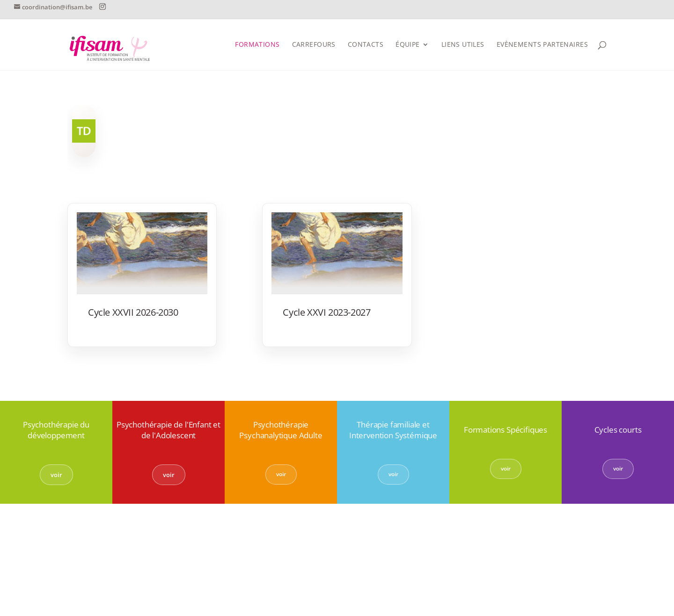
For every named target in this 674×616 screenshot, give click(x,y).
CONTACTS (366, 45)
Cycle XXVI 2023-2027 (326, 312)
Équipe (408, 45)
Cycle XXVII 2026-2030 (133, 312)
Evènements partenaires (542, 45)
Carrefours (314, 45)
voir (56, 475)
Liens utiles (463, 45)
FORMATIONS (257, 45)
